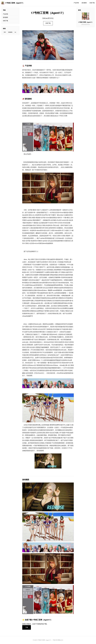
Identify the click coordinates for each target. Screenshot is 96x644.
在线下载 (92, 3)
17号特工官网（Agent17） (13, 3)
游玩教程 (84, 3)
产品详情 (76, 3)
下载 (27, 627)
